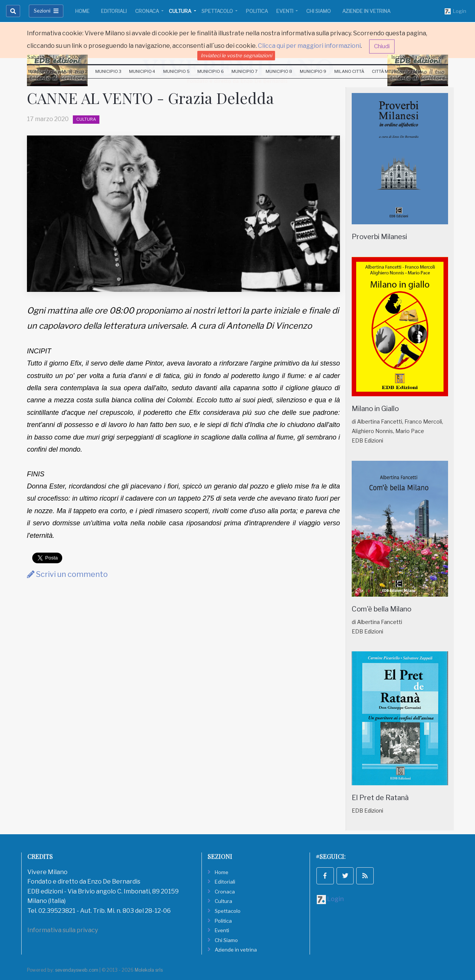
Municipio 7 (245, 71)
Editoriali (114, 11)
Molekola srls (149, 970)
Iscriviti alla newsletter (418, 57)
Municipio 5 (176, 71)
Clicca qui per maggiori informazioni (309, 46)
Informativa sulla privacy (63, 930)
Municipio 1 (41, 71)
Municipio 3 (108, 71)
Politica (257, 11)
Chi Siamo (319, 11)
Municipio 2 (75, 71)
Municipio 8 (279, 71)
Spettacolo (218, 11)
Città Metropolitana (397, 71)
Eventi (285, 11)
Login (455, 11)
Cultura (181, 11)
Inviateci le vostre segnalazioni (236, 55)
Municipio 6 (211, 71)
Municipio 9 (313, 71)
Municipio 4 (142, 71)
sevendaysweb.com (77, 970)
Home (82, 11)
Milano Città (349, 71)
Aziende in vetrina (366, 11)
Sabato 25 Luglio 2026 (54, 57)
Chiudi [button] (382, 46)
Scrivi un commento (67, 574)
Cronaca (148, 11)
